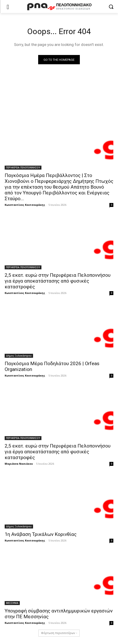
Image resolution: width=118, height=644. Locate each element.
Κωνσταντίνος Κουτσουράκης (25, 205)
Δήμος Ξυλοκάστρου (19, 356)
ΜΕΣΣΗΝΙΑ (12, 603)
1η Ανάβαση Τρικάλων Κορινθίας (41, 534)
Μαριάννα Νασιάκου (19, 464)
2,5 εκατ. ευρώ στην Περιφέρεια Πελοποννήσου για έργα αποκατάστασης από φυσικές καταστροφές (58, 281)
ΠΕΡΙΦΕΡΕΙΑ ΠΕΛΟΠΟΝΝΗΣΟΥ (23, 167)
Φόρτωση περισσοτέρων (59, 633)
